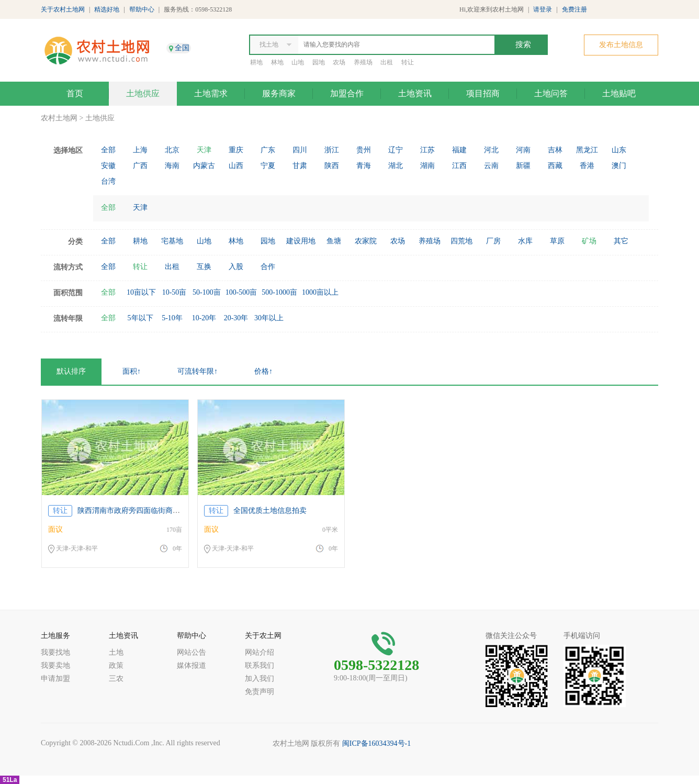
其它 (621, 241)
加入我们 (260, 679)
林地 (277, 62)
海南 (172, 166)
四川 (300, 150)
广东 (268, 150)
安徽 (108, 166)
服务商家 (279, 93)
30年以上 (269, 318)
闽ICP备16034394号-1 (376, 743)
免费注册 (574, 9)
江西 (459, 166)
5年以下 (140, 318)
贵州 (364, 150)
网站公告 (191, 652)
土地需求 (211, 93)
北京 (172, 150)
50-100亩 (207, 292)
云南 (491, 166)
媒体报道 (191, 665)
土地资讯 (415, 93)
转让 (408, 62)
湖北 (396, 166)
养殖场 (363, 62)
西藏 (555, 166)
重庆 (236, 150)
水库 (525, 241)
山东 (619, 150)
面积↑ (132, 371)
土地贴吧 (619, 93)
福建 (459, 150)
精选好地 (107, 9)
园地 (319, 62)
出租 (387, 62)
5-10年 (172, 318)
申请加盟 (55, 679)
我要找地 (55, 652)
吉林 (555, 150)
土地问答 (551, 93)
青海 (364, 166)
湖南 (427, 166)
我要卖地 (55, 665)
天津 (204, 150)
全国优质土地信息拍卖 (270, 511)
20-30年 (236, 318)
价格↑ (263, 371)
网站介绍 (260, 652)
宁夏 (268, 166)
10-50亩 (174, 292)
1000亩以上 (320, 292)
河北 (491, 150)
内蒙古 (204, 166)
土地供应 (143, 93)
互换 (204, 267)
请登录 (543, 9)
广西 (140, 166)
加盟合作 (347, 93)
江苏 (427, 150)
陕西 (332, 166)
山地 (298, 62)
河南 (523, 150)
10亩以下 (141, 292)
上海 (140, 150)
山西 (236, 166)
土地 (116, 652)
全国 (182, 48)
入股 (236, 267)
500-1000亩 (279, 292)
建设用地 (301, 241)
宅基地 (172, 241)
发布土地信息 (621, 45)
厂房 (493, 241)
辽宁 (396, 150)
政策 (116, 665)
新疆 (523, 166)
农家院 (366, 241)
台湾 (108, 181)
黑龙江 (587, 150)
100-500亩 (241, 292)
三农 (116, 679)
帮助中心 (142, 9)
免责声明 (260, 692)
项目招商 (483, 93)
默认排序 (71, 371)
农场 (339, 62)
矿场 (589, 241)
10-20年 (204, 318)
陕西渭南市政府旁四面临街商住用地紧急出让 (151, 511)
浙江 (332, 150)
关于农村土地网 (63, 9)
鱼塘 (334, 241)
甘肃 (300, 166)
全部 (108, 150)
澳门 (619, 166)
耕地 (256, 62)
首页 (75, 93)
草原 (557, 241)
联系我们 (260, 665)
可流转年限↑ (198, 371)
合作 (268, 267)
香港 (587, 166)
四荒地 (461, 241)
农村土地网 (59, 118)
